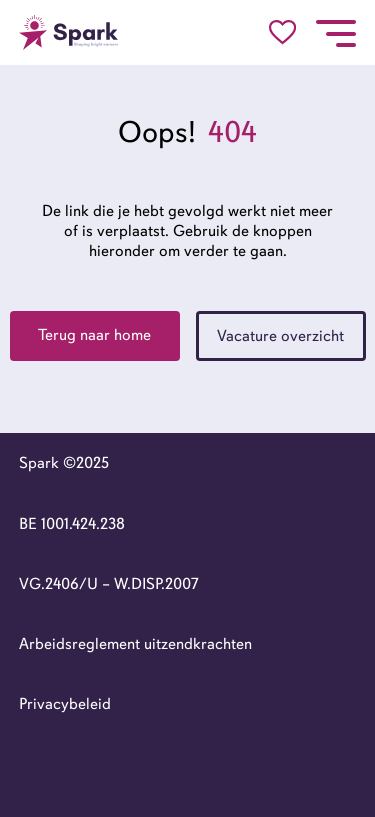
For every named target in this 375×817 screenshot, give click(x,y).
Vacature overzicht (280, 336)
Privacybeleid (65, 704)
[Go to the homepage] (69, 32)
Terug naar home (94, 335)
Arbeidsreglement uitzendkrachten (135, 644)
